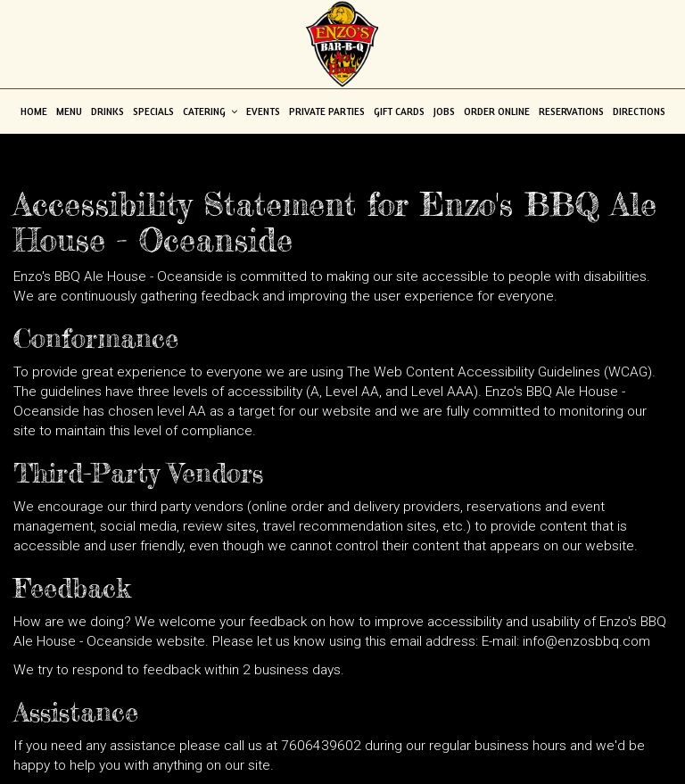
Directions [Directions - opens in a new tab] (639, 111)
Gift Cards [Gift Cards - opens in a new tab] (399, 111)
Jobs (444, 111)
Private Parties (327, 111)
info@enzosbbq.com (586, 641)
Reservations (571, 111)
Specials (153, 111)
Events (263, 111)
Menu (69, 111)
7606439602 (321, 746)
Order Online (497, 111)
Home (34, 111)
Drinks (107, 111)
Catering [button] (210, 111)
